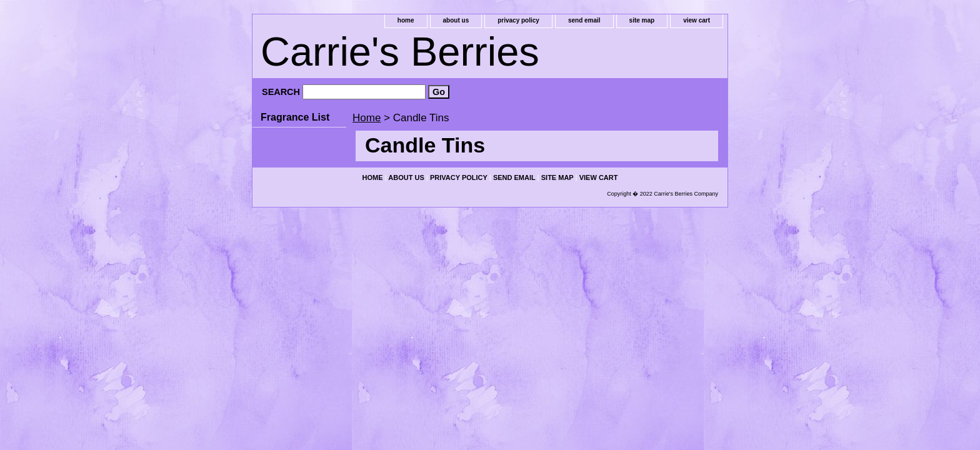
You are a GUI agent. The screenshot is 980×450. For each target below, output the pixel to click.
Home (367, 118)
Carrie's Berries (400, 52)
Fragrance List (295, 117)
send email (584, 20)
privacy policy (518, 20)
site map (642, 20)
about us (456, 20)
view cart (697, 20)
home (406, 20)
